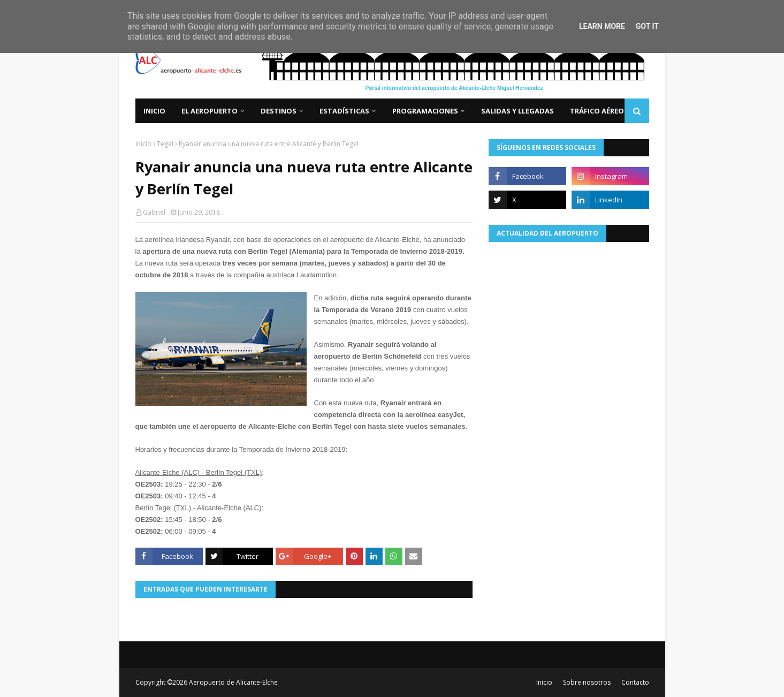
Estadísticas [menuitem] (344, 111)
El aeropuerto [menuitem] (210, 111)
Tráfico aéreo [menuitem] (597, 111)
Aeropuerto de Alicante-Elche (233, 682)
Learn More (602, 26)
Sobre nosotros (587, 682)
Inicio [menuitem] (154, 111)
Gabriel (154, 212)
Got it (647, 26)
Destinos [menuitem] (279, 111)
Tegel (165, 144)
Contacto (635, 682)
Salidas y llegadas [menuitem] (517, 111)
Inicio (143, 144)
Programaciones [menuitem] (425, 111)
